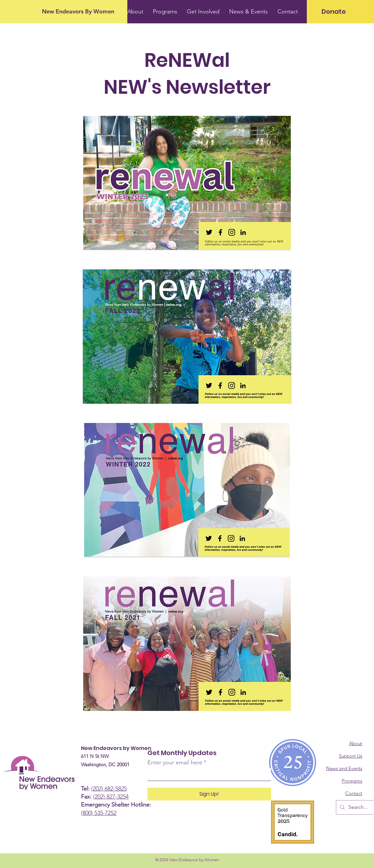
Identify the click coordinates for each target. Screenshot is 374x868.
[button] (248, 12)
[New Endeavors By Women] (78, 12)
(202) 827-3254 (111, 797)
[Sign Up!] (209, 794)
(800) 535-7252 (99, 813)
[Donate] (334, 12)
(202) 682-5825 (109, 789)
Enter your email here (175, 762)
